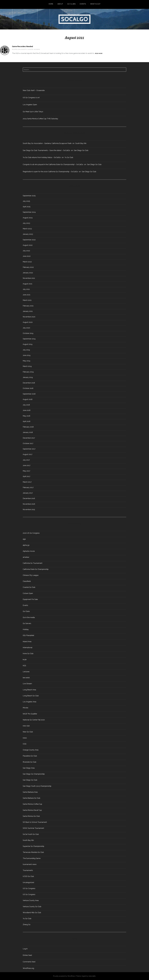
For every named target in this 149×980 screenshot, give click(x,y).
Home (51, 4)
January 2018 (28, 432)
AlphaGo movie (29, 551)
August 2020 (28, 322)
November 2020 (29, 317)
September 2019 (29, 339)
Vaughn (37, 49)
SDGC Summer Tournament (33, 828)
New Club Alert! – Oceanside (34, 90)
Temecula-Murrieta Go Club (33, 852)
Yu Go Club (69, 157)
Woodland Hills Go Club (32, 913)
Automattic (92, 976)
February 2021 (28, 306)
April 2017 (26, 476)
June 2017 (27, 465)
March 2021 (27, 300)
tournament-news (30, 864)
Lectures (26, 672)
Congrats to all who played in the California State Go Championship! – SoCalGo (53, 164)
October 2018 (28, 388)
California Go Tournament (33, 563)
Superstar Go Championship (33, 846)
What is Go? (95, 4)
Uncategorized (28, 882)
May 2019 (26, 361)
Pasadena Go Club (30, 756)
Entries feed (27, 955)
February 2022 (28, 267)
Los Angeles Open (30, 105)
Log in (25, 949)
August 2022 (28, 245)
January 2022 (28, 273)
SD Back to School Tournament (35, 822)
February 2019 (28, 372)
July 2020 (26, 328)
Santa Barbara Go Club (32, 798)
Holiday (26, 629)
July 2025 (26, 201)
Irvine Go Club (28, 654)
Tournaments (28, 870)
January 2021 (28, 311)
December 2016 (29, 498)
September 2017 (29, 449)
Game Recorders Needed (22, 46)
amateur (26, 557)
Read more (99, 54)
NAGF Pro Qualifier (30, 714)
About (60, 4)
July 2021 (26, 289)
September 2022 (29, 240)
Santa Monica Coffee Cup (32, 804)
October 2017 (28, 443)
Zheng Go (27, 925)
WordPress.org (28, 968)
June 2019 (27, 355)
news (25, 738)
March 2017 (27, 482)
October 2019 (28, 333)
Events (83, 4)
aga (24, 539)
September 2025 (29, 196)
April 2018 (27, 421)
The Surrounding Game (32, 858)
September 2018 (29, 394)
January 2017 (28, 493)
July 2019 (26, 350)
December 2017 (29, 438)
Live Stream (27, 684)
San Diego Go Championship (34, 774)
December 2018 (29, 383)
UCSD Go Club (28, 876)
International (28, 648)
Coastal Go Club (29, 587)
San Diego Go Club (81, 150)
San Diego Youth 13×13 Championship (37, 786)
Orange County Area (31, 750)
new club (26, 726)
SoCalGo (75, 19)
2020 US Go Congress (31, 533)
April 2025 (27, 207)
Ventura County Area (31, 900)
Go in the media (29, 617)
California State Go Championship (36, 569)
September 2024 (29, 212)
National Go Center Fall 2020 (34, 720)
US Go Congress (29, 888)
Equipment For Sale (30, 599)
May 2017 (26, 471)
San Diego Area (29, 768)
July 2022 (26, 251)
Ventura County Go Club (32, 907)
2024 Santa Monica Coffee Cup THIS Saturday (40, 119)
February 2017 (28, 488)
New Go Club (28, 732)
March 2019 (27, 366)
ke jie (25, 660)
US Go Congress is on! (31, 98)
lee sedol (26, 678)
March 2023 (27, 229)
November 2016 (29, 504)
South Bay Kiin (81, 143)
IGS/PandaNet (28, 635)
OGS (25, 744)
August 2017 (28, 454)
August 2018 (28, 399)
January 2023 (28, 234)
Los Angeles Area (29, 702)
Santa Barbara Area (30, 792)
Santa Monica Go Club (31, 816)
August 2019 (28, 344)
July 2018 (26, 405)
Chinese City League (31, 575)
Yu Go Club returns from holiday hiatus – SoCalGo (42, 157)
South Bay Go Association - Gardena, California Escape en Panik (47, 143)
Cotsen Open (28, 593)
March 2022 (27, 262)
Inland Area (27, 642)
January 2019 (28, 377)
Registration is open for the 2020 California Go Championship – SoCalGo (50, 172)
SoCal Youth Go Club (31, 834)
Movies (26, 708)
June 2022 (27, 256)
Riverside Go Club (30, 762)
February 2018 (28, 427)
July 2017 (26, 460)
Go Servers (27, 623)
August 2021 (28, 284)
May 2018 (26, 416)
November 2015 (29, 510)
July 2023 (26, 223)
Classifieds (27, 581)
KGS (24, 666)
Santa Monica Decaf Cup (32, 810)
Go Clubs (71, 4)
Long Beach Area (29, 690)
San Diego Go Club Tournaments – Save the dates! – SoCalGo (46, 150)
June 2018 (27, 410)
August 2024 (28, 218)
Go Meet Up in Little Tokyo (33, 112)
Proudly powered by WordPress (64, 976)
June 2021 (27, 295)
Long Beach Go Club (31, 696)
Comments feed (29, 962)
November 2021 (29, 278)
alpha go (26, 545)
